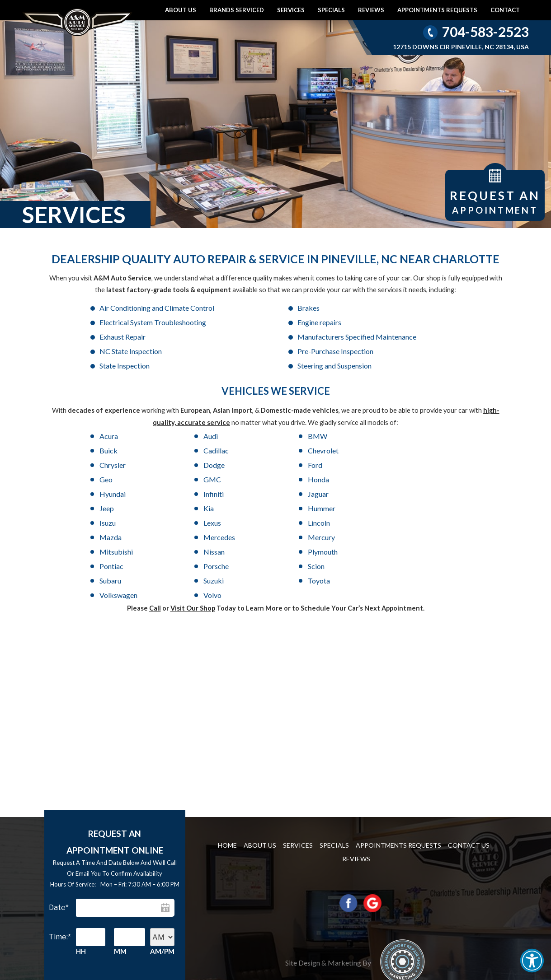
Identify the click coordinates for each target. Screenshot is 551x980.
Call (155, 521)
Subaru (110, 508)
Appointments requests (437, 10)
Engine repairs (121, 322)
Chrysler (191, 436)
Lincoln (111, 479)
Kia (183, 465)
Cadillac (427, 422)
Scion (422, 494)
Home (227, 758)
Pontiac (269, 494)
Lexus (423, 465)
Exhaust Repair (260, 322)
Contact (505, 10)
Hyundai (270, 450)
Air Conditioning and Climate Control (157, 308)
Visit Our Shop (193, 521)
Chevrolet (115, 436)
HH (81, 864)
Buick (344, 422)
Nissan (110, 494)
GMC (108, 450)
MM (120, 864)
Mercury (349, 479)
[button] (532, 961)
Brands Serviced (237, 10)
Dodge (267, 436)
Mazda (189, 479)
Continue (125, 928)
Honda (189, 450)
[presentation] (117, 897)
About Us (181, 10)
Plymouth (193, 494)
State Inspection (399, 337)
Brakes (248, 308)
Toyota (268, 508)
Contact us (469, 758)
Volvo (423, 508)
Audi (185, 422)
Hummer (271, 465)
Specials (331, 10)
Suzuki (188, 508)
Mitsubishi (431, 479)
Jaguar (424, 450)
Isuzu (344, 465)
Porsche (348, 494)
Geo (421, 436)
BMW (266, 422)
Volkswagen (354, 508)
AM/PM (162, 864)
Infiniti (346, 450)
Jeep (107, 465)
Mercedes (273, 479)
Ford (343, 436)
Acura (109, 422)
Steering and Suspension (137, 351)
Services (291, 10)
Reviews (371, 10)
